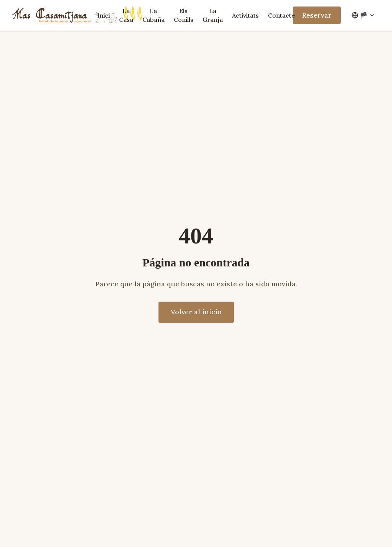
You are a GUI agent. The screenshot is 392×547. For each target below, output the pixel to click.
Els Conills (184, 15)
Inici (104, 15)
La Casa (126, 15)
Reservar (317, 15)
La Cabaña (154, 15)
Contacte (282, 15)
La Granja (213, 15)
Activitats (245, 15)
